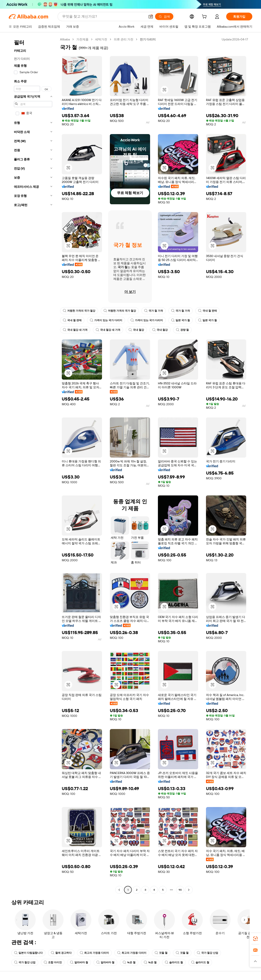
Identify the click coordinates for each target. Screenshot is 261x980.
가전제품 (82, 39)
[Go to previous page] (119, 890)
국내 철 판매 (207, 311)
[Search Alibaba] (103, 17)
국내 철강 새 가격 (75, 330)
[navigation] (33, 465)
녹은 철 (129, 962)
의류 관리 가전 (124, 39)
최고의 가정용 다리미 (94, 953)
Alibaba (65, 39)
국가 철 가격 (154, 311)
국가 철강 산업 (207, 953)
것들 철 (161, 953)
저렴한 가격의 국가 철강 (79, 311)
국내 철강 (136, 330)
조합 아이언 (53, 962)
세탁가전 (101, 39)
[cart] (205, 17)
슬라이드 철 (174, 962)
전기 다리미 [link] (148, 39)
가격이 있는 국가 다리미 (106, 320)
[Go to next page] (189, 890)
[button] (151, 17)
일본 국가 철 (181, 320)
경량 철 (182, 330)
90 (180, 890)
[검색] (164, 17)
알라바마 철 (79, 962)
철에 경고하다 (61, 953)
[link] (255, 939)
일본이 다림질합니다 (28, 953)
